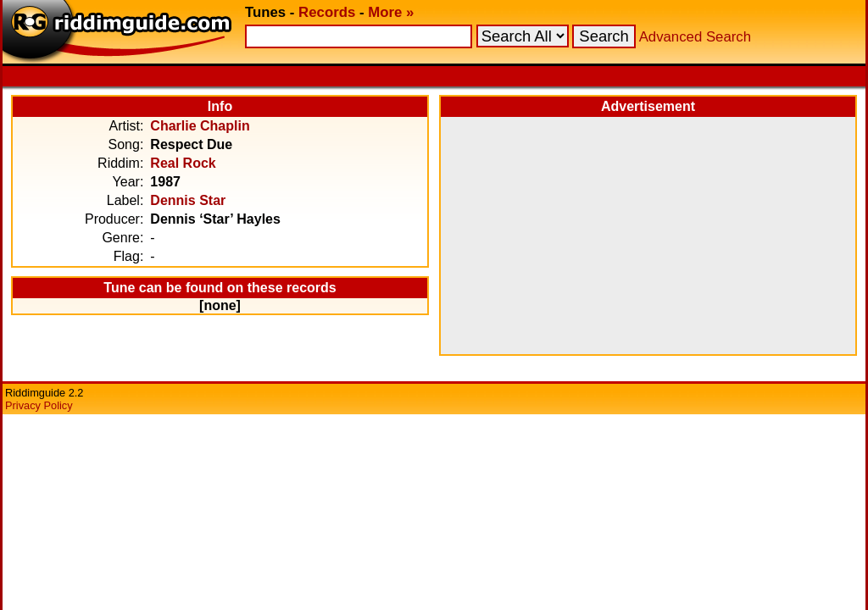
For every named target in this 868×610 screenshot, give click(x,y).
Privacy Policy (39, 405)
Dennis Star (188, 200)
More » (391, 12)
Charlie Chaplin (200, 126)
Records (327, 12)
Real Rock (183, 163)
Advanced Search (695, 37)
